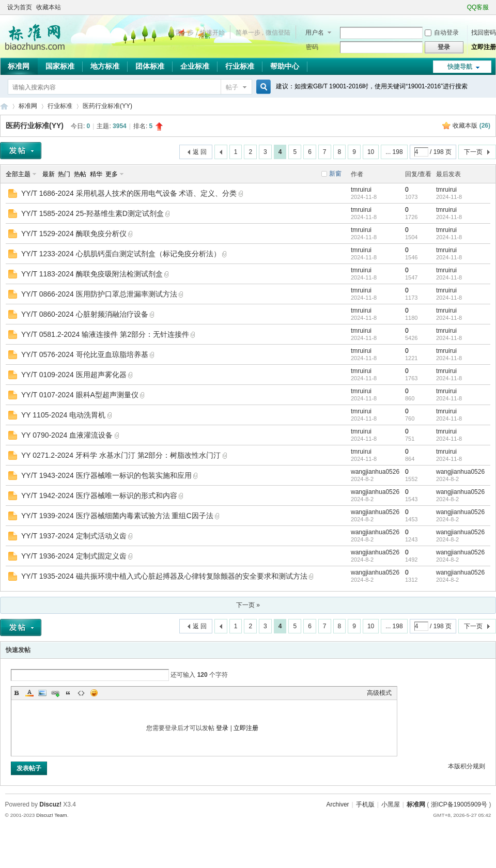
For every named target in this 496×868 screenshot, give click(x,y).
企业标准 (195, 66)
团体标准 (150, 66)
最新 (49, 174)
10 (371, 152)
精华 (96, 174)
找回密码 (484, 33)
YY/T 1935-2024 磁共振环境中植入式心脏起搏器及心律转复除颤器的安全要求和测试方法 (164, 576)
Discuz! (50, 804)
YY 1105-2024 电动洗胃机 (63, 415)
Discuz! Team (52, 815)
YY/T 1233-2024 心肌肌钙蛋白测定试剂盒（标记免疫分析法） (121, 254)
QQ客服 (478, 7)
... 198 (394, 152)
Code (81, 693)
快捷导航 (460, 67)
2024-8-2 (447, 479)
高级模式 (379, 693)
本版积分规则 (467, 766)
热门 (64, 174)
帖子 (232, 87)
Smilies (94, 693)
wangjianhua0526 (375, 472)
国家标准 (60, 66)
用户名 (315, 33)
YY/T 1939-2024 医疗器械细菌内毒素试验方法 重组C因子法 (117, 516)
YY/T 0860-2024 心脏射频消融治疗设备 (85, 314)
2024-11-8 (449, 197)
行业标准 (240, 66)
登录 (222, 728)
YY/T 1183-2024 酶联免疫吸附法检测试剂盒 (92, 274)
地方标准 (105, 66)
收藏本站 (49, 7)
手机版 (365, 804)
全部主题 (18, 174)
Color (29, 693)
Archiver (338, 804)
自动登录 (442, 33)
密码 (312, 47)
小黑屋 (391, 804)
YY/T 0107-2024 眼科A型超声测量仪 (80, 395)
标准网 (19, 66)
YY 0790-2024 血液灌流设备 (67, 435)
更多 (112, 174)
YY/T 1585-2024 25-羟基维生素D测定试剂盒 (92, 213)
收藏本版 (471, 126)
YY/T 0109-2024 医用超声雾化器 (74, 375)
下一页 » (248, 605)
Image (42, 693)
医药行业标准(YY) (107, 106)
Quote (68, 693)
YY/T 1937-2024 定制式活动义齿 (74, 536)
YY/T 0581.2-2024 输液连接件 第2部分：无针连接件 (105, 334)
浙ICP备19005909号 (459, 804)
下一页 (473, 152)
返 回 (200, 152)
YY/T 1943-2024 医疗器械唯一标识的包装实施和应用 (106, 475)
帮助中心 (285, 66)
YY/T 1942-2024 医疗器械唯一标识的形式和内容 (99, 495)
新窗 (335, 174)
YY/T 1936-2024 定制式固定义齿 (74, 556)
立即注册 (484, 47)
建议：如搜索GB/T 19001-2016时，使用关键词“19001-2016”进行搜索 (372, 86)
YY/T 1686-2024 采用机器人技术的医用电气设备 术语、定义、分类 (129, 193)
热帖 (80, 174)
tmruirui (361, 190)
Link (55, 693)
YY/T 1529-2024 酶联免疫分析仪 (74, 234)
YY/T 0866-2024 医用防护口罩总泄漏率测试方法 (99, 294)
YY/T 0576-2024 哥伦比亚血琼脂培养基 (85, 354)
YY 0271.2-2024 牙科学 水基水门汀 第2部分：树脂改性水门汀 (121, 455)
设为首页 (20, 7)
